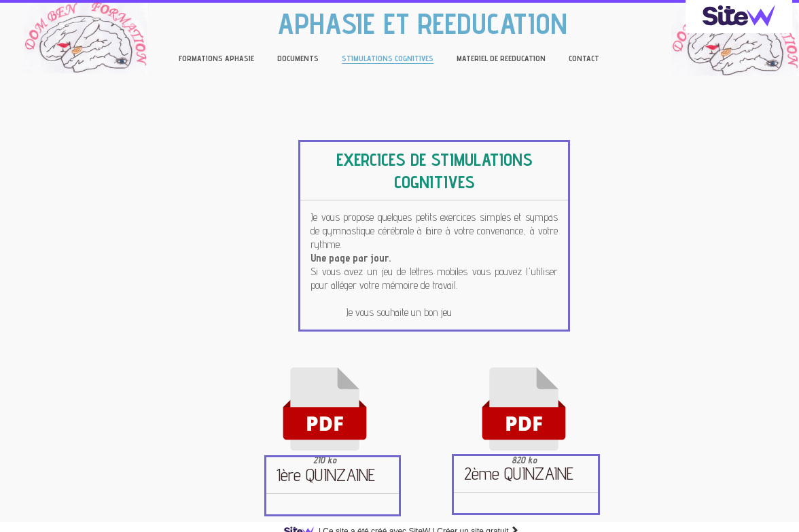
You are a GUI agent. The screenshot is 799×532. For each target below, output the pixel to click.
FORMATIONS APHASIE (216, 58)
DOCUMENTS (298, 58)
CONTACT (584, 58)
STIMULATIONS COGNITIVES (388, 58)
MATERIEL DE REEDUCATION (501, 58)
